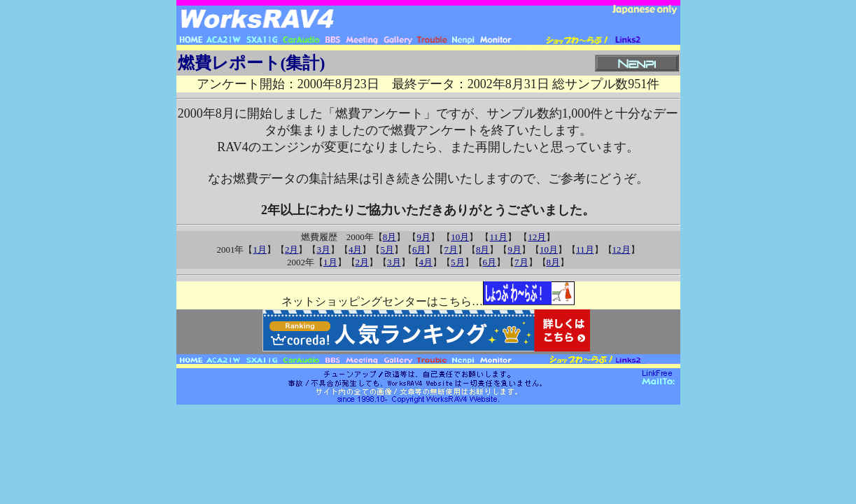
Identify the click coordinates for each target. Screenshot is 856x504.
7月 (451, 250)
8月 (390, 237)
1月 (260, 250)
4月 (356, 250)
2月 (292, 250)
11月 (498, 237)
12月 (537, 237)
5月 (387, 250)
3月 (323, 250)
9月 (423, 237)
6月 (419, 250)
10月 (460, 237)
